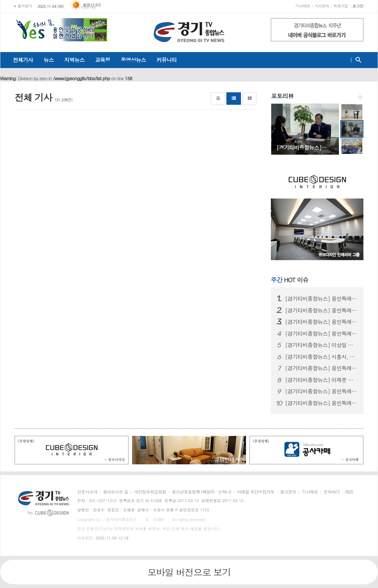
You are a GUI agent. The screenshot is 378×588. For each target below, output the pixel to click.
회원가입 (341, 6)
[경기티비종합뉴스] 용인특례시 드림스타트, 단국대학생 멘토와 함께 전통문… (321, 391)
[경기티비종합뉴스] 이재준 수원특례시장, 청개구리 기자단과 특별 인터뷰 (321, 380)
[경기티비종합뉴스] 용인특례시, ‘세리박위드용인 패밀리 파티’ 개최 (321, 334)
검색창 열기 (357, 60)
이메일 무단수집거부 (256, 492)
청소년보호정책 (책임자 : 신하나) (202, 492)
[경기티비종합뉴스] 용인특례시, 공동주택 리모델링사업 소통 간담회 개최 (321, 299)
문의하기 (332, 492)
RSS (349, 492)
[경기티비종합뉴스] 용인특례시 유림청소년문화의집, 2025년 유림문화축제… (321, 368)
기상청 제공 (88, 7)
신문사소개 (87, 492)
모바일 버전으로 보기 (189, 572)
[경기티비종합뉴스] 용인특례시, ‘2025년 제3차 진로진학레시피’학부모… (321, 322)
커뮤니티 (167, 60)
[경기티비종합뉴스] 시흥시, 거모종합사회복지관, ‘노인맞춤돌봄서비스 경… (321, 357)
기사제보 (303, 6)
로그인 (358, 6)
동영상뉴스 (133, 60)
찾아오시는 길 (115, 492)
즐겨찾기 (25, 6)
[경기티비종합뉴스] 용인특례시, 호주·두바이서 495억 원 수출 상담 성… (321, 310)
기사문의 (322, 6)
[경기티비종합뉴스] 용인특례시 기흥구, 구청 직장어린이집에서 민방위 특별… (321, 403)
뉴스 (48, 60)
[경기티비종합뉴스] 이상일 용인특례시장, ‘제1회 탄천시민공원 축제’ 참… (321, 345)
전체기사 (23, 60)
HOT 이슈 (290, 280)
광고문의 (288, 492)
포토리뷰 (282, 96)
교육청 (103, 60)
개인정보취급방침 (150, 492)
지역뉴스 (74, 60)
